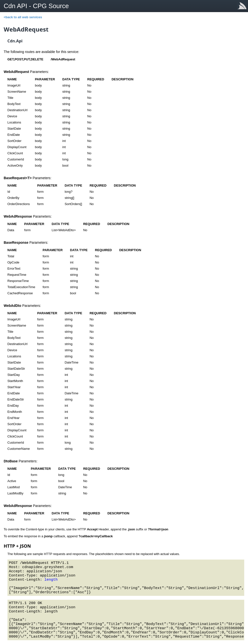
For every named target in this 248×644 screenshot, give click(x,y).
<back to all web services (23, 17)
